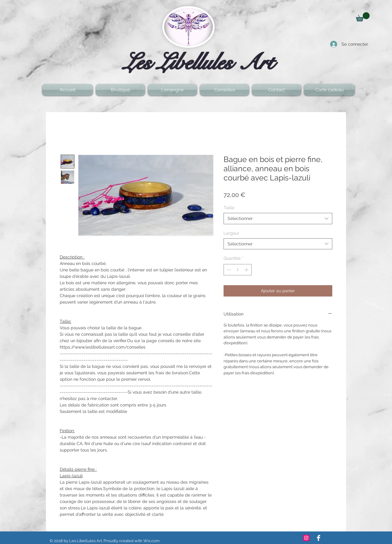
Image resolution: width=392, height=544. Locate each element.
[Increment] (247, 270)
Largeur (231, 233)
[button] (363, 17)
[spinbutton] (238, 270)
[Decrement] (228, 270)
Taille (229, 208)
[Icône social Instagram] (306, 538)
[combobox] (278, 218)
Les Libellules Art (199, 62)
